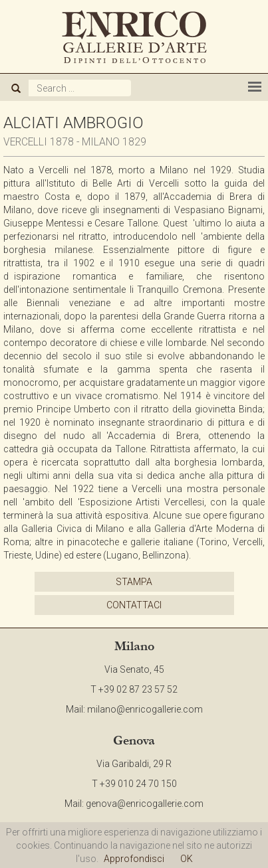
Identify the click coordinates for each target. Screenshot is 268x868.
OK (187, 859)
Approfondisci (134, 859)
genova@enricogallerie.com (145, 804)
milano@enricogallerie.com (145, 709)
